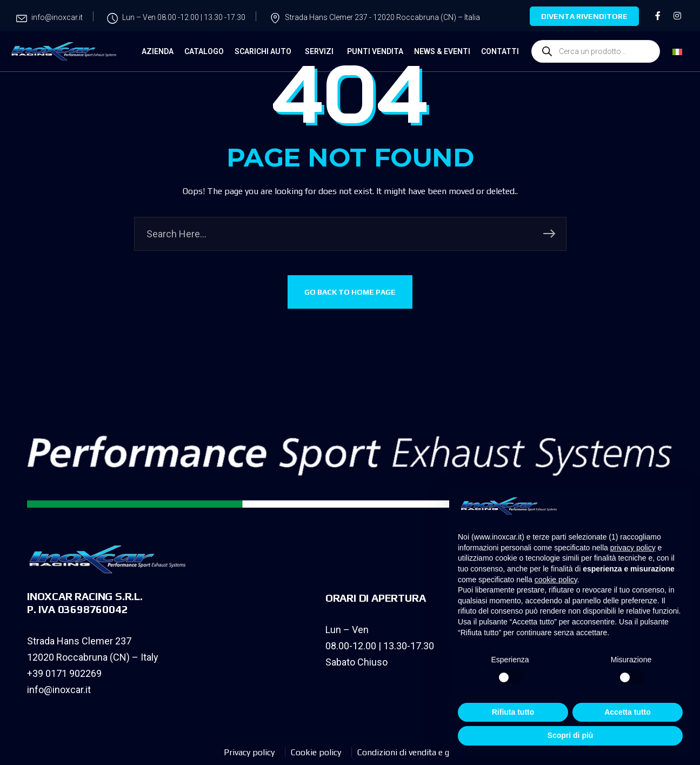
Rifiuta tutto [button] (513, 712)
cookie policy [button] (556, 580)
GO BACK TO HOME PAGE (350, 292)
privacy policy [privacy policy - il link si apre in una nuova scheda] (633, 548)
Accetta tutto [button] (628, 712)
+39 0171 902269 (64, 673)
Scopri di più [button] (571, 735)
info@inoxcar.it (59, 690)
